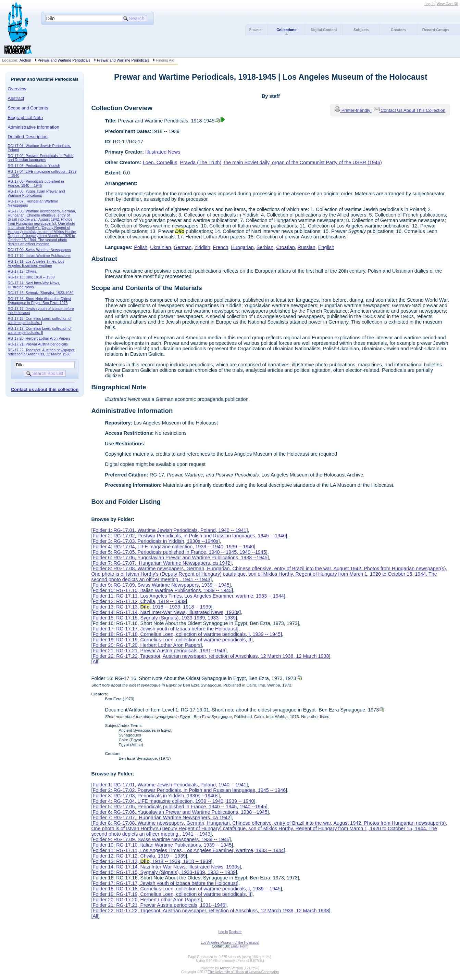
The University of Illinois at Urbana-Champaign (243, 972)
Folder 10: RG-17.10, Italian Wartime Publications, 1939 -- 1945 (162, 590)
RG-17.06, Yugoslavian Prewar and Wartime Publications (36, 193)
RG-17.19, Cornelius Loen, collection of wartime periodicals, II (40, 330)
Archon (25, 60)
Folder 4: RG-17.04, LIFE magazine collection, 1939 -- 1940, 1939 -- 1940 (173, 547)
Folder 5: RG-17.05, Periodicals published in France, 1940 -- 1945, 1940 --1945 (179, 552)
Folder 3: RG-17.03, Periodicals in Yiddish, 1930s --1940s (155, 541)
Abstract (16, 98)
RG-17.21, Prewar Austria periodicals (38, 344)
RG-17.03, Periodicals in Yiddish (34, 166)
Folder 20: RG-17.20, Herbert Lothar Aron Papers (146, 645)
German (183, 247)
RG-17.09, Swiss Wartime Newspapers (39, 250)
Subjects (361, 30)
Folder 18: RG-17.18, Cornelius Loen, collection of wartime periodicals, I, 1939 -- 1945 (187, 634)
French (221, 247)
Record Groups (436, 30)
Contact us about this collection (45, 389)
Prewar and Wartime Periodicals (64, 60)
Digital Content (324, 30)
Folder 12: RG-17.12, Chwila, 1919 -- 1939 (139, 601)
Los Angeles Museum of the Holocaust (230, 943)
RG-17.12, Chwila (22, 271)
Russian (307, 247)
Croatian (285, 247)
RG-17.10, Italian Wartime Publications (39, 256)
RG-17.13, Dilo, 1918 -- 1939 (31, 277)
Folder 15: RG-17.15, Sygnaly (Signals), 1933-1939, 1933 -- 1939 (164, 618)
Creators (398, 30)
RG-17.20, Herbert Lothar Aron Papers (39, 338)
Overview (17, 89)
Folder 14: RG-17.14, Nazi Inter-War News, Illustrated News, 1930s (166, 612)
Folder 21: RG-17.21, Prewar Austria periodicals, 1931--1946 (159, 651)
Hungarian (242, 247)
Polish (141, 247)
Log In (430, 4)
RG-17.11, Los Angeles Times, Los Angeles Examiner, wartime (36, 263)
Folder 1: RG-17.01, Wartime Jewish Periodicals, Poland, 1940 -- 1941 (169, 530)
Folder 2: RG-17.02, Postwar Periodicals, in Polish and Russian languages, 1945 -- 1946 (189, 536)
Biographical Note (26, 117)
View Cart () (447, 4)
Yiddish (202, 247)
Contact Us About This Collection (413, 110)
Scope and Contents (28, 108)
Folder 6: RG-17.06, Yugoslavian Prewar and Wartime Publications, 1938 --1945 (180, 558)
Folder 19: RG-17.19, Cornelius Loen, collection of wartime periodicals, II (172, 640)
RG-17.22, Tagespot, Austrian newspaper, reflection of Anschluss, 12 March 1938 (42, 352)
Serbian (265, 247)
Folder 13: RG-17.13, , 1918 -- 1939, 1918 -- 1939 (152, 607)
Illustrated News (163, 152)
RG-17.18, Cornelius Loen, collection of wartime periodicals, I (40, 321)
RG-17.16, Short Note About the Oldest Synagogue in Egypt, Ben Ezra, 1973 (40, 301)
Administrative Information (34, 127)
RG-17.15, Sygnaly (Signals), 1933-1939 (41, 293)
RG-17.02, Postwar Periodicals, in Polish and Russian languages (41, 158)
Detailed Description (28, 137)
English (326, 247)
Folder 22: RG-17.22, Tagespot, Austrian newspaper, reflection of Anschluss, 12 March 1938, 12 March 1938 (211, 656)
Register (235, 932)
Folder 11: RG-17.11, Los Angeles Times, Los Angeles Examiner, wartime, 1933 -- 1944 (188, 596)
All (95, 662)
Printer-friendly (357, 110)
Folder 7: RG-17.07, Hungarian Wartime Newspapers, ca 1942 (161, 563)
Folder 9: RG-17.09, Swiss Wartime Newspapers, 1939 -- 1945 (161, 585)
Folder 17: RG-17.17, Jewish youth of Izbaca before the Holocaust (165, 629)
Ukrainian (160, 247)
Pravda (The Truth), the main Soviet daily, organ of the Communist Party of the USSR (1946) (281, 162)
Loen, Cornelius (160, 162)
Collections (286, 30)
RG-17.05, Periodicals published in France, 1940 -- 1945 (36, 183)
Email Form (239, 946)
